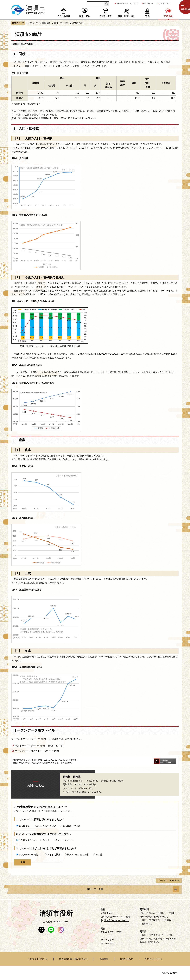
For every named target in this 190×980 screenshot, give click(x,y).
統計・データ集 (61, 23)
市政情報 (168, 16)
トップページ (32, 23)
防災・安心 (85, 16)
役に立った (24, 826)
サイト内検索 (54, 855)
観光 (147, 16)
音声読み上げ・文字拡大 (127, 3)
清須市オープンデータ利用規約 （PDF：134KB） (40, 746)
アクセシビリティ (153, 959)
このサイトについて (38, 959)
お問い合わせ (126, 959)
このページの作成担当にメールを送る (82, 792)
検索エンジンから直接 (78, 855)
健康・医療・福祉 (126, 16)
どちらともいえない (46, 826)
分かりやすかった (27, 840)
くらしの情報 (64, 16)
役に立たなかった (71, 826)
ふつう (46, 840)
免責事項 (104, 959)
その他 (99, 855)
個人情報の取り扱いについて (74, 959)
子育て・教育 (105, 16)
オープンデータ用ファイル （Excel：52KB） (38, 751)
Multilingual (148, 3)
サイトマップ (165, 3)
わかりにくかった (65, 840)
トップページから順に (30, 855)
